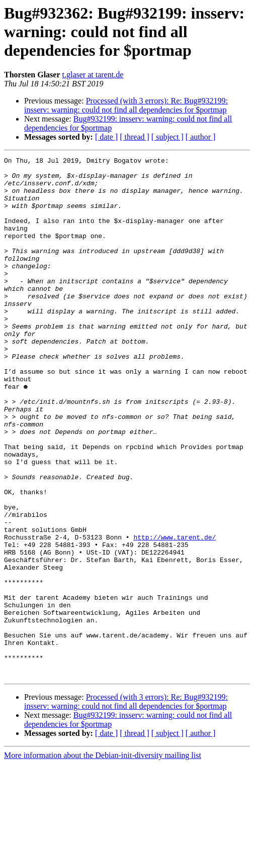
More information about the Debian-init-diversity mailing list (103, 859)
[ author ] (201, 137)
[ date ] (106, 137)
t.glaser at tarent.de (93, 75)
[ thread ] (135, 137)
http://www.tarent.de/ (175, 614)
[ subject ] (167, 137)
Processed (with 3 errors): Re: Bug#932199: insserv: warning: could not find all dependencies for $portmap (126, 105)
